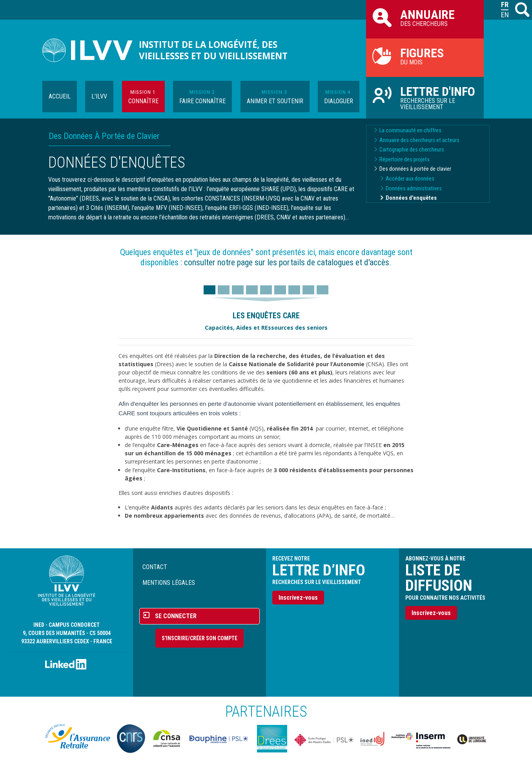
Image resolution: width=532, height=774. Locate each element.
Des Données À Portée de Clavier (104, 136)
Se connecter (176, 616)
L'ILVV (99, 96)
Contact (155, 567)
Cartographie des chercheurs (412, 150)
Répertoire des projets (404, 160)
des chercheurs (425, 17)
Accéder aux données (410, 179)
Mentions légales (169, 583)
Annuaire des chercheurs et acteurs (419, 140)
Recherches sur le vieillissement (425, 97)
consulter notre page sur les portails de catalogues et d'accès (287, 262)
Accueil (60, 96)
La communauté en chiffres (410, 131)
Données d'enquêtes (411, 198)
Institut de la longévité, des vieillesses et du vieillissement (213, 50)
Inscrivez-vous (298, 598)
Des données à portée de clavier (415, 169)
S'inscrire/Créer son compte (199, 638)
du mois (425, 56)
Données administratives (414, 189)
